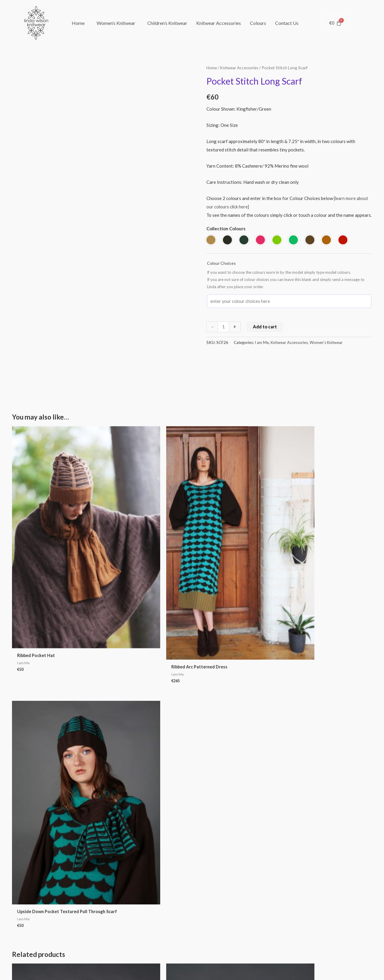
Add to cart (265, 326)
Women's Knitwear (328, 342)
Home (78, 23)
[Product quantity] (224, 326)
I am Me (262, 342)
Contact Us (287, 23)
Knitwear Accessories (219, 23)
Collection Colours (226, 229)
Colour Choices (221, 263)
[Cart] (335, 23)
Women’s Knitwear (116, 23)
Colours (258, 23)
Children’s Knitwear (167, 23)
